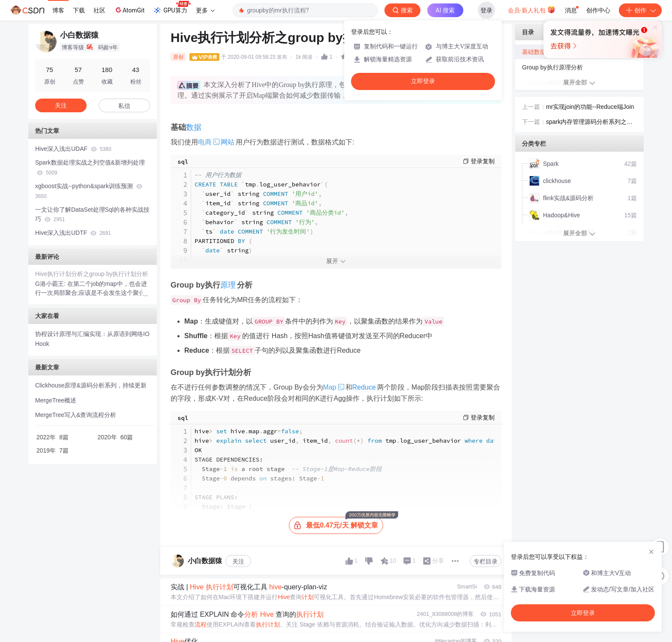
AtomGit (129, 10)
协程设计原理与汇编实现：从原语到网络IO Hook (92, 339)
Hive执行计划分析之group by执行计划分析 (92, 274)
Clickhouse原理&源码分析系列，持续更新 (91, 385)
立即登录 (423, 81)
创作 (640, 10)
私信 (124, 106)
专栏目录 (486, 561)
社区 (99, 10)
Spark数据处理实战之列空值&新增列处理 (90, 167)
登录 (486, 10)
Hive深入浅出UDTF (73, 233)
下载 (79, 10)
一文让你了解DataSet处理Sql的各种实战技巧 (92, 214)
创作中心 (598, 10)
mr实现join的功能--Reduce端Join (590, 107)
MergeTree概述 (56, 400)
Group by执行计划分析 (552, 83)
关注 (238, 561)
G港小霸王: (51, 284)
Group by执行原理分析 (552, 67)
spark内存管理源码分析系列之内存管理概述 (589, 123)
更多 (205, 10)
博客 (58, 10)
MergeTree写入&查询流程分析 (76, 415)
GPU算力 (172, 8)
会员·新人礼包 (532, 9)
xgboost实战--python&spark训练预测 (89, 191)
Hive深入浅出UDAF (73, 149)
